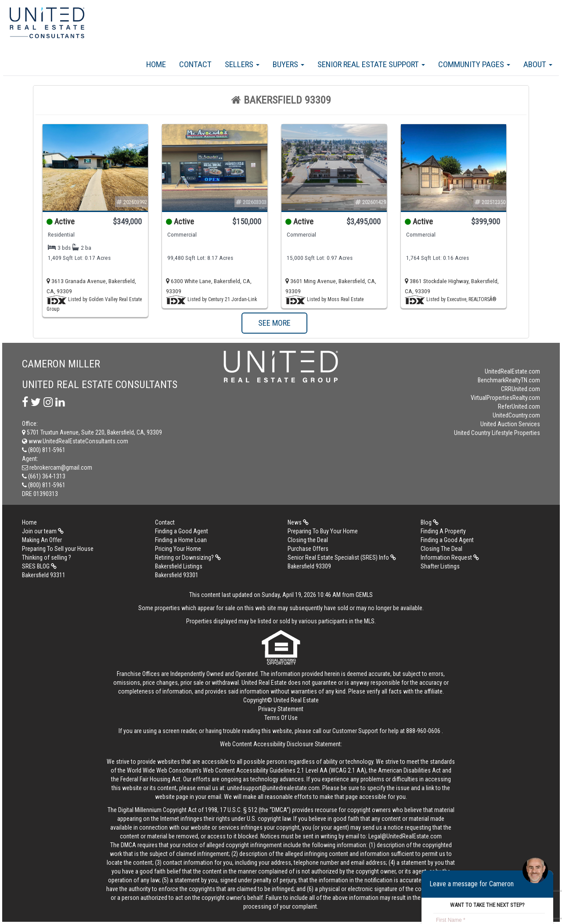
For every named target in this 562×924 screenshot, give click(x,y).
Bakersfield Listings (179, 566)
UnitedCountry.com (516, 415)
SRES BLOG (39, 566)
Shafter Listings (440, 566)
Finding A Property (443, 531)
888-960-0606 (423, 731)
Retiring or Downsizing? (188, 557)
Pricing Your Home (178, 549)
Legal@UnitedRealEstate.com (405, 836)
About (538, 64)
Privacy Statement (281, 709)
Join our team (43, 531)
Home (156, 64)
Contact (195, 64)
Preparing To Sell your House (58, 549)
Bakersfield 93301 (177, 575)
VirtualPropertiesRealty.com (505, 398)
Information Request (450, 557)
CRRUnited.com (521, 389)
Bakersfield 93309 (309, 566)
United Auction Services (510, 424)
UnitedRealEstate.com (512, 371)
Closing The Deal (441, 549)
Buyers (288, 64)
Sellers (242, 64)
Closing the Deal (308, 540)
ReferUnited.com (519, 406)
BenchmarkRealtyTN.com (509, 380)
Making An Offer (42, 540)
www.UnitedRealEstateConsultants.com (75, 441)
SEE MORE (274, 323)
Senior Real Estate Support (371, 64)
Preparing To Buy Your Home (323, 531)
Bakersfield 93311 (44, 575)
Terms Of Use (281, 718)
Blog (430, 522)
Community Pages (474, 64)
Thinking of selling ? (47, 557)
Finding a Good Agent (182, 531)
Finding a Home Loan (181, 540)
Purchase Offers (308, 549)
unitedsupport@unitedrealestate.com (273, 788)
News (298, 522)
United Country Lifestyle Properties (497, 433)
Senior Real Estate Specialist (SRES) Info (342, 557)
